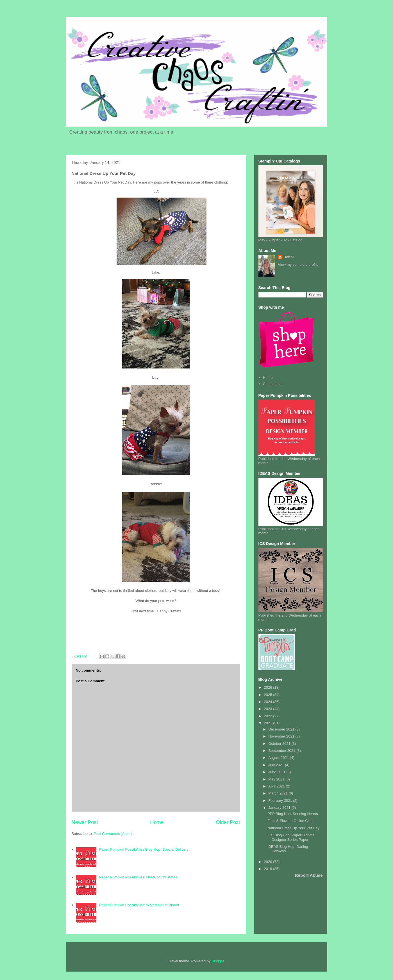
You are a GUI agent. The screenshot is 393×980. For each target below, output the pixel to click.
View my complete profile (298, 265)
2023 (269, 709)
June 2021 (277, 772)
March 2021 (278, 793)
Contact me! (273, 384)
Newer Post (85, 822)
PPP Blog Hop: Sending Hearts (293, 814)
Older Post (228, 822)
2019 (269, 869)
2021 (269, 723)
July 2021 (277, 765)
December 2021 (282, 729)
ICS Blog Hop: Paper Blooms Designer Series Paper (291, 837)
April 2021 (277, 786)
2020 (269, 862)
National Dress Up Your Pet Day (293, 828)
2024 (269, 702)
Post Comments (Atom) (113, 834)
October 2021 (280, 744)
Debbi (288, 257)
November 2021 (282, 736)
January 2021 (280, 808)
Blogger (218, 961)
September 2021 (282, 751)
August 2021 (279, 758)
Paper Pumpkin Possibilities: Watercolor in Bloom (139, 905)
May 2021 (277, 779)
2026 (269, 687)
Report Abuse (309, 875)
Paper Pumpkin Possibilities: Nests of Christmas (138, 877)
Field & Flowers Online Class (291, 821)
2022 (269, 716)
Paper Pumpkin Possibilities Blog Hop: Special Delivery (144, 849)
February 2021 (281, 801)
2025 (269, 695)
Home (157, 822)
